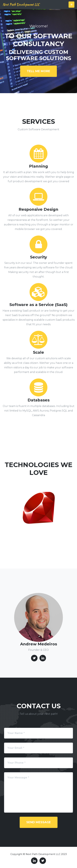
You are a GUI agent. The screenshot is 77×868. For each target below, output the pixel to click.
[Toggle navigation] (71, 5)
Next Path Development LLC (21, 4)
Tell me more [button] (38, 71)
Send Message (39, 822)
